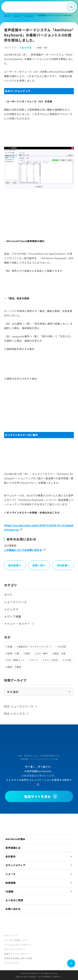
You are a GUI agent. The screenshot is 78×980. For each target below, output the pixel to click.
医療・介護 (13, 653)
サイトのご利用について (16, 940)
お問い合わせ (13, 909)
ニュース (17, 15)
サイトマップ (11, 935)
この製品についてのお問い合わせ (23, 550)
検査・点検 (42, 48)
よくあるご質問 (14, 900)
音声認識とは (13, 848)
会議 (10, 647)
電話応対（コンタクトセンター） (36, 647)
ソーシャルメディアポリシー (18, 945)
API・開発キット (16, 660)
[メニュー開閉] (71, 7)
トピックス (29, 15)
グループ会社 (51, 660)
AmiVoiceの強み (15, 839)
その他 (68, 660)
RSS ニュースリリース (19, 706)
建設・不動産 (14, 667)
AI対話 (63, 647)
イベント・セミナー (17, 624)
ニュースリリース (15, 602)
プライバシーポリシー (15, 949)
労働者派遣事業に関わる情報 (18, 958)
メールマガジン (12, 963)
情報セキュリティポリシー (17, 954)
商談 (28, 653)
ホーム (7, 15)
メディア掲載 (13, 616)
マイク (35, 660)
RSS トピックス (15, 714)
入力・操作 (42, 653)
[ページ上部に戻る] (71, 963)
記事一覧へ (39, 565)
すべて (8, 595)
